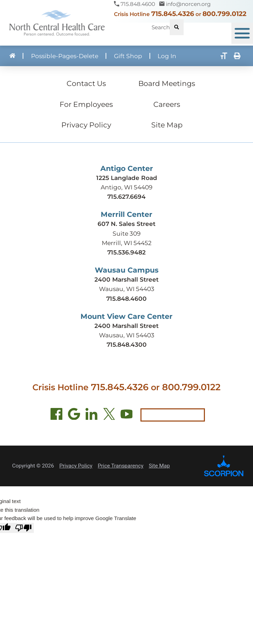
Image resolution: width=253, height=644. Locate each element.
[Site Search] (177, 27)
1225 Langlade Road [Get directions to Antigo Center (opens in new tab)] (127, 178)
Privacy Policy (86, 125)
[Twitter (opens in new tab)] (109, 415)
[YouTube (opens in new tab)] (127, 415)
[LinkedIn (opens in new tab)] (91, 415)
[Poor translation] (23, 528)
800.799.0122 (224, 14)
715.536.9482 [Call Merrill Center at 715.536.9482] (127, 252)
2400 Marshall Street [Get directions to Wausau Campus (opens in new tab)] (127, 279)
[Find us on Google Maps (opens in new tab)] (74, 415)
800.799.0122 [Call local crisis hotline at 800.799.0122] (191, 387)
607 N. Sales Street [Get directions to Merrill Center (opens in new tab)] (127, 224)
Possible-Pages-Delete (65, 56)
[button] (242, 33)
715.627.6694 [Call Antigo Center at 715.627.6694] (127, 197)
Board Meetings (167, 83)
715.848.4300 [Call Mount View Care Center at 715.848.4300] (127, 344)
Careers (167, 104)
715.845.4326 (173, 14)
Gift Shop (128, 56)
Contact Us (86, 83)
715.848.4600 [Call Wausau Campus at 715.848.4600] (127, 299)
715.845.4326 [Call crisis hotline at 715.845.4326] (120, 387)
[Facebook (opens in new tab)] (57, 415)
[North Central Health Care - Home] (57, 23)
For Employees (86, 104)
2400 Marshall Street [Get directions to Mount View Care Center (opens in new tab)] (127, 326)
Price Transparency (121, 466)
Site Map (167, 125)
